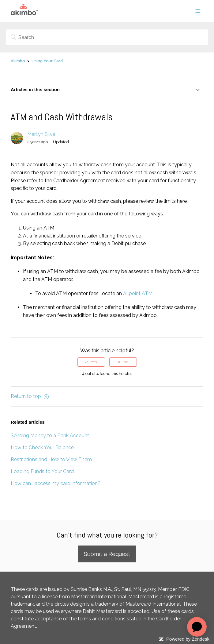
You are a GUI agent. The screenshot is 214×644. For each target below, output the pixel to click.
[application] (197, 627)
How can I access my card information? (56, 483)
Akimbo (18, 61)
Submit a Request (107, 554)
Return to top (30, 396)
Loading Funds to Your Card (42, 471)
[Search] (107, 37)
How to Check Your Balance (42, 447)
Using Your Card (47, 61)
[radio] (91, 362)
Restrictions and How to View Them (51, 459)
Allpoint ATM (138, 293)
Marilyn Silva (41, 134)
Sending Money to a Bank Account (50, 436)
